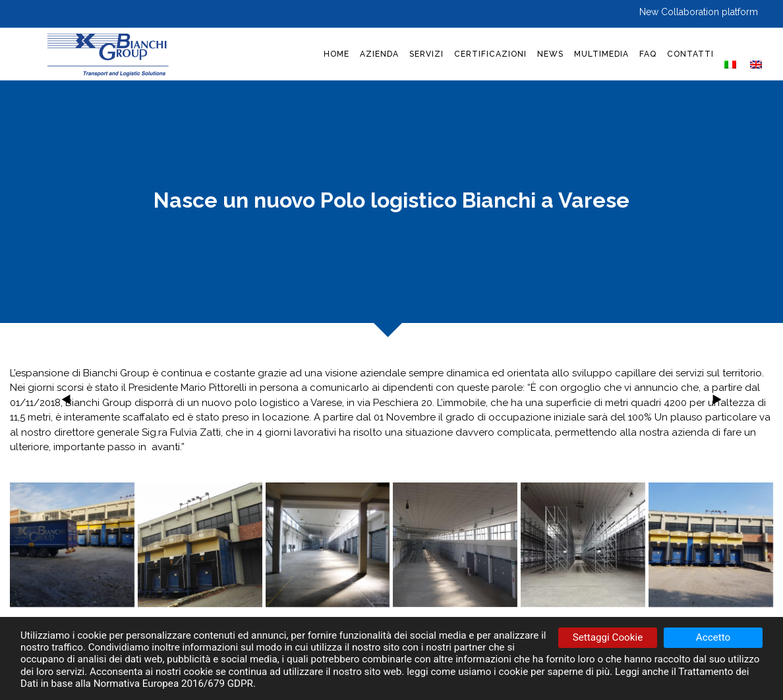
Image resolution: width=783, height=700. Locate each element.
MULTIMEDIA (601, 54)
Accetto (713, 637)
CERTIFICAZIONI (490, 54)
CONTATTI (690, 54)
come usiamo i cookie (479, 672)
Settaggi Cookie (608, 637)
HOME (336, 54)
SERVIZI (426, 54)
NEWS (550, 54)
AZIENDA (379, 54)
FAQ (648, 54)
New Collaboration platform (699, 12)
